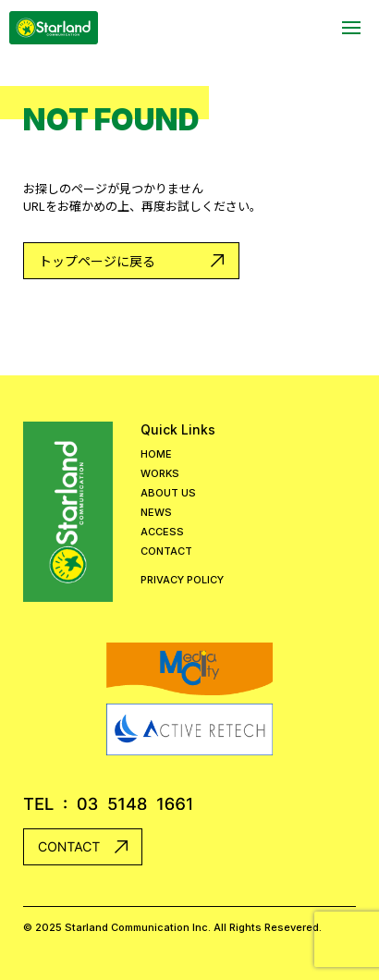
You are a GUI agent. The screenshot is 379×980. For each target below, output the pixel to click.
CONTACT (166, 551)
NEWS (156, 513)
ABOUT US (168, 493)
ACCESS (162, 532)
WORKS (160, 474)
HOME (156, 454)
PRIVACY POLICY (182, 580)
